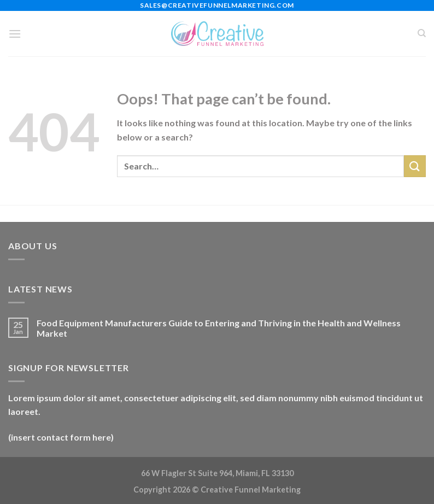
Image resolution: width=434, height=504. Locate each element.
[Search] (422, 33)
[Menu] (15, 34)
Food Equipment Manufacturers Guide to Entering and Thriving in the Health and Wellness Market (219, 328)
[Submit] (415, 166)
